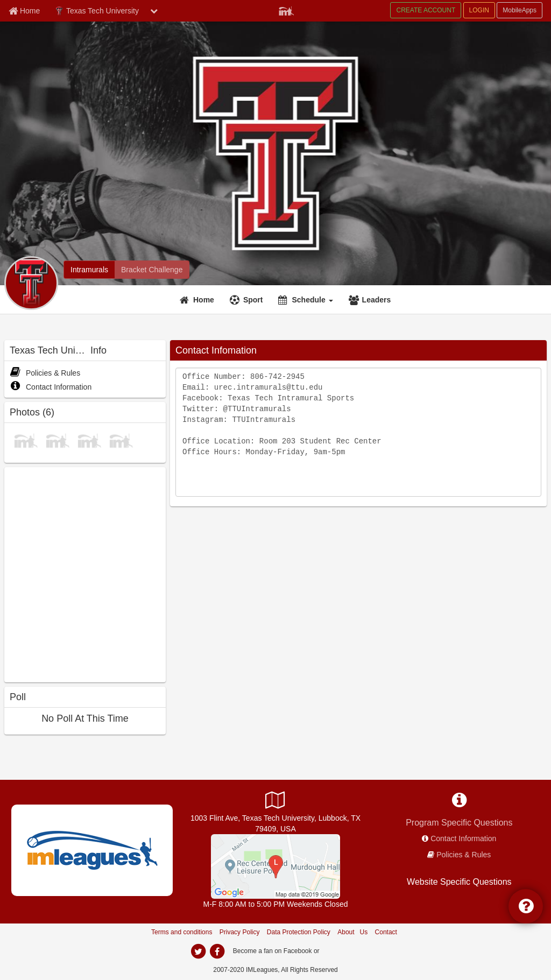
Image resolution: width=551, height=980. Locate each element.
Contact (386, 932)
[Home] (198, 300)
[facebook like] (85, 573)
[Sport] (248, 300)
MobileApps (520, 10)
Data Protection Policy (299, 932)
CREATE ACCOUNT (426, 10)
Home (204, 300)
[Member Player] (286, 10)
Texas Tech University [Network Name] (97, 11)
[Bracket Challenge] (152, 270)
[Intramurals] (89, 270)
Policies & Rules (45, 373)
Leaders (377, 300)
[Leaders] (371, 300)
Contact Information (51, 387)
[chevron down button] (154, 11)
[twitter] (198, 951)
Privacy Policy (240, 932)
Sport (253, 300)
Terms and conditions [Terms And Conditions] (182, 932)
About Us (352, 932)
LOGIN (479, 10)
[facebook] (217, 951)
